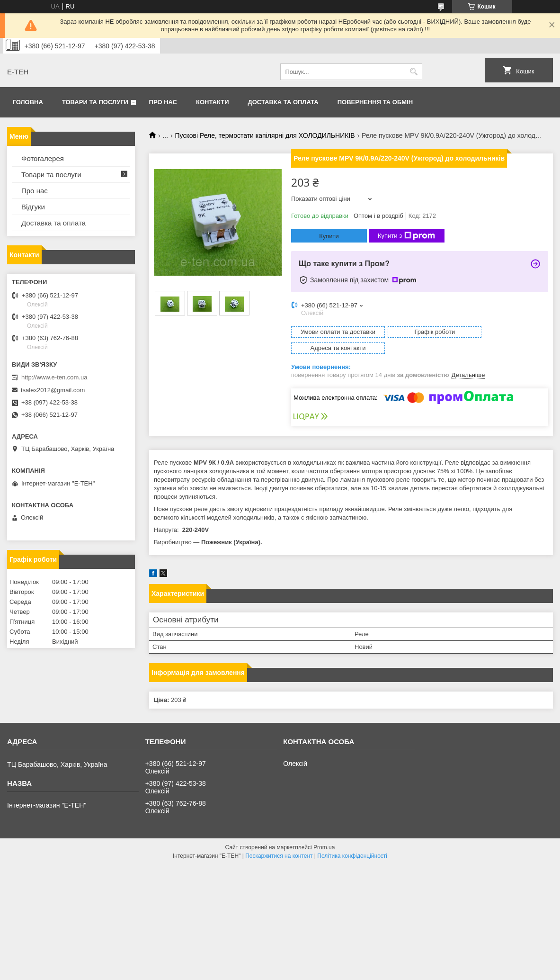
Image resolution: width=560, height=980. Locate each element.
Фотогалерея (43, 158)
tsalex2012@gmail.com (53, 390)
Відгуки (33, 207)
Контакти (213, 102)
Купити (329, 236)
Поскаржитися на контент (279, 840)
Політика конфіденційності (352, 840)
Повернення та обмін (375, 102)
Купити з (406, 236)
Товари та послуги (95, 102)
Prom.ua (324, 831)
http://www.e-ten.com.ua (54, 377)
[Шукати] (414, 72)
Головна (28, 102)
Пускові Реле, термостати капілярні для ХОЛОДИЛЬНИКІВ (265, 135)
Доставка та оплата (283, 102)
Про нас (163, 102)
